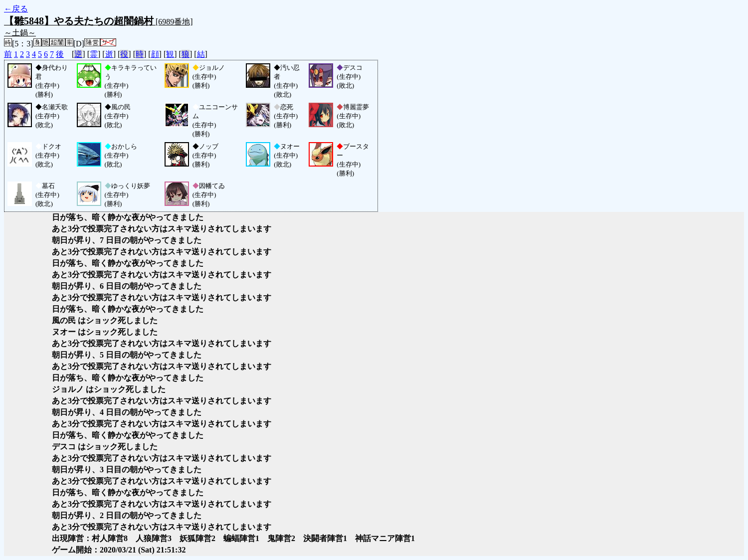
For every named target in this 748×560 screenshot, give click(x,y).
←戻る (16, 9)
